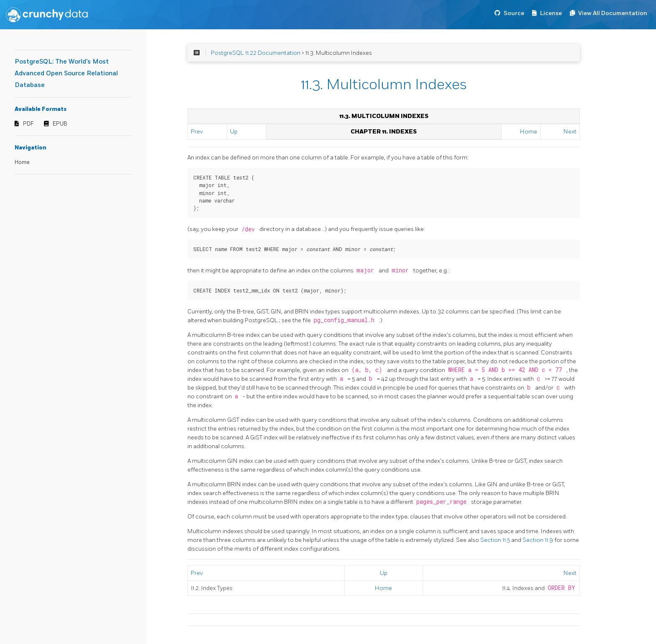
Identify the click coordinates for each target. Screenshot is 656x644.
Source (514, 13)
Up (234, 132)
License (551, 13)
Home (22, 162)
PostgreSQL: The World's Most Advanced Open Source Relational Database (66, 73)
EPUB (60, 124)
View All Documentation (613, 13)
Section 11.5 (496, 540)
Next (570, 132)
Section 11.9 (538, 540)
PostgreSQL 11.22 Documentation (256, 53)
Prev (197, 132)
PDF (28, 124)
